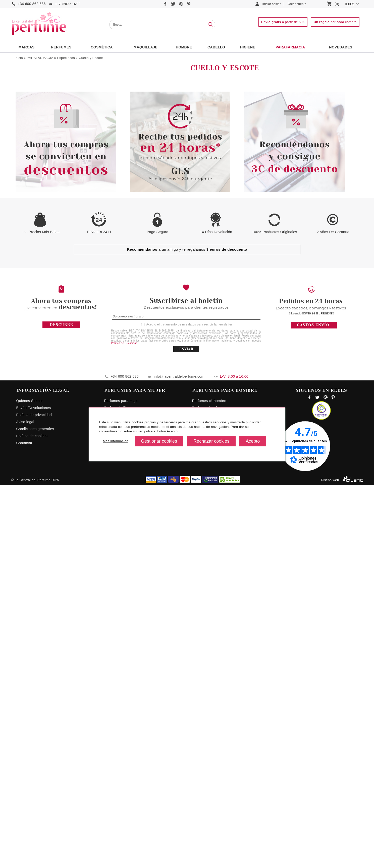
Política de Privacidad (124, 726)
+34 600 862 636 (32, 4)
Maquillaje (146, 47)
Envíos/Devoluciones (34, 791)
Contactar (24, 826)
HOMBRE (184, 47)
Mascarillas (30, 149)
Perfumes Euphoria (120, 798)
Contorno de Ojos (34, 132)
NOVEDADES (341, 47)
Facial (23, 105)
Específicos (66, 58)
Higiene (248, 47)
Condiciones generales (35, 812)
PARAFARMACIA (290, 47)
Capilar (24, 84)
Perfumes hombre (207, 791)
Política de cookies (32, 819)
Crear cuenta (297, 4)
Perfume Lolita (116, 791)
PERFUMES (61, 47)
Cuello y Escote (91, 58)
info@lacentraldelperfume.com (179, 759)
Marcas (27, 47)
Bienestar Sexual (32, 77)
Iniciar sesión (272, 4)
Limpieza (26, 119)
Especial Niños (31, 155)
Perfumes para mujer (122, 784)
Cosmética (102, 47)
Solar (23, 112)
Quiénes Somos (30, 784)
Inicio (19, 58)
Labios (26, 138)
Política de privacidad (34, 798)
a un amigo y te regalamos (187, 632)
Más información (116, 441)
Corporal (25, 98)
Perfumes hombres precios (214, 798)
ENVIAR (186, 732)
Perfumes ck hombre (209, 784)
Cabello (216, 47)
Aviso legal (25, 805)
